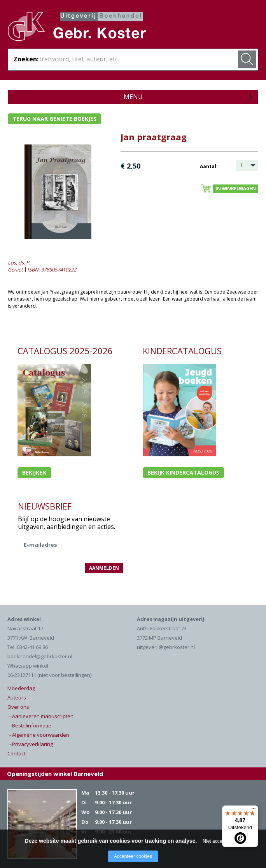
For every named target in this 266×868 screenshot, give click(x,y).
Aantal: (209, 166)
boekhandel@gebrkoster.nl (40, 656)
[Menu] (254, 810)
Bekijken (34, 472)
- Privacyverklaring (31, 744)
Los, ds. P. (19, 263)
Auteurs (17, 698)
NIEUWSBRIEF (45, 506)
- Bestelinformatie (30, 725)
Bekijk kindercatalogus (183, 472)
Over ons (18, 707)
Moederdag (21, 688)
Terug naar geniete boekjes (54, 119)
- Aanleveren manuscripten (41, 716)
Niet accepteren (219, 841)
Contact (16, 753)
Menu (133, 97)
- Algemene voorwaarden (39, 735)
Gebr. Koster (77, 28)
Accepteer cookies (133, 856)
